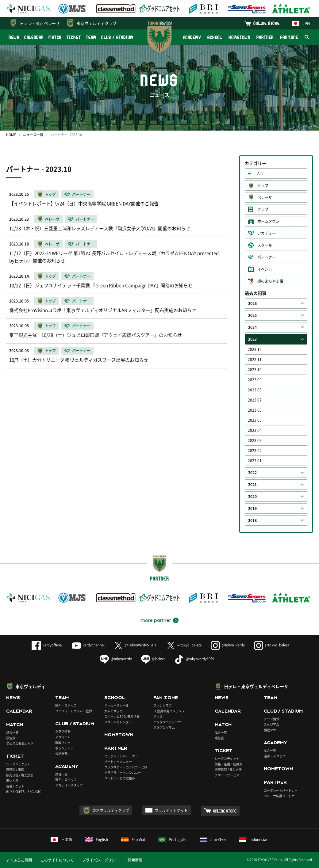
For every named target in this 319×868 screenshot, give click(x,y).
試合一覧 (12, 732)
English (97, 839)
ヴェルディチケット (171, 810)
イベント (265, 269)
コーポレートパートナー (121, 756)
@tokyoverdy (116, 659)
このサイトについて (57, 860)
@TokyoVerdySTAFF (135, 645)
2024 (252, 327)
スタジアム (63, 737)
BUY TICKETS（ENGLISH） (25, 792)
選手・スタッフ (66, 705)
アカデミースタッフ (69, 785)
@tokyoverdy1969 (194, 659)
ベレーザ (265, 197)
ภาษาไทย (213, 839)
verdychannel (88, 645)
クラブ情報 (63, 731)
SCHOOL (215, 37)
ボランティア (64, 748)
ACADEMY (192, 37)
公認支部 (61, 754)
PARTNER (265, 37)
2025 (252, 315)
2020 (252, 497)
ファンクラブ (163, 705)
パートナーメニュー (118, 761)
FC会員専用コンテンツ (169, 711)
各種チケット (15, 786)
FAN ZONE (289, 37)
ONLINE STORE (267, 23)
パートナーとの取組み (120, 778)
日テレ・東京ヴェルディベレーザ (256, 686)
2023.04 (255, 430)
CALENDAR (34, 37)
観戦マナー (63, 742)
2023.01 (255, 461)
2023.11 (255, 360)
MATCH (55, 37)
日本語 (61, 839)
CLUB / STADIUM (117, 37)
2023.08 (255, 390)
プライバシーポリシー (101, 860)
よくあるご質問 (19, 860)
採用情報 (135, 860)
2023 (252, 339)
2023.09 (255, 380)
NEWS (14, 37)
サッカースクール (117, 705)
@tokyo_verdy (228, 645)
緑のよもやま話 (270, 281)
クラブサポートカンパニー (123, 773)
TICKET (74, 37)
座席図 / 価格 (15, 769)
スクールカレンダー (118, 722)
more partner (156, 620)
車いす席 (12, 780)
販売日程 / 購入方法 (20, 775)
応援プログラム (164, 727)
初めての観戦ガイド (20, 743)
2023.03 (255, 440)
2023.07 (255, 400)
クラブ (263, 209)
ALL (261, 173)
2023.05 (255, 420)
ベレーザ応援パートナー (281, 796)
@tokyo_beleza (184, 645)
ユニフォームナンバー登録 (74, 711)
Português (173, 839)
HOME (11, 135)
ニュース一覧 (33, 135)
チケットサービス (227, 775)
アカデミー (267, 233)
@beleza (153, 659)
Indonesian (254, 839)
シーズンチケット (18, 764)
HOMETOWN (239, 37)
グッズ (158, 716)
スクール (265, 245)
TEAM (91, 37)
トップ (263, 185)
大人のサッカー (115, 711)
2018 (252, 520)
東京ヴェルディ (30, 686)
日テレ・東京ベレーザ (40, 23)
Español (133, 839)
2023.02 (255, 451)
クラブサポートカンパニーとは (126, 767)
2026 (252, 303)
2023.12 (255, 349)
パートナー (267, 257)
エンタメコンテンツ (167, 722)
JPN (301, 23)
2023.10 (255, 370)
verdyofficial (47, 645)
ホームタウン (268, 221)
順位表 (11, 738)
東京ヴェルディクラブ (97, 23)
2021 (252, 485)
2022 (252, 473)
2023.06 (255, 410)
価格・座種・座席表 (229, 764)
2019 (252, 508)
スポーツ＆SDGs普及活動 (122, 716)
